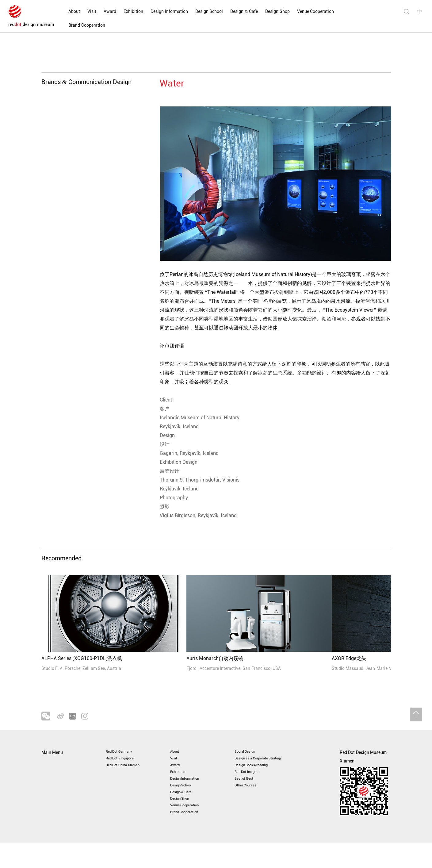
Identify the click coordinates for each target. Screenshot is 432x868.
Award (103, 12)
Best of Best (246, 794)
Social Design (248, 759)
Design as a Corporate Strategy (265, 768)
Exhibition (127, 12)
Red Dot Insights (250, 785)
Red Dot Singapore (124, 768)
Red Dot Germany (122, 759)
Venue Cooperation (309, 12)
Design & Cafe (238, 12)
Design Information (163, 12)
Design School (203, 12)
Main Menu (52, 759)
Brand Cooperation (353, 12)
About (68, 12)
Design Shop (271, 12)
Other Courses (248, 802)
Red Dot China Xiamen (128, 776)
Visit (85, 12)
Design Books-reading (256, 776)
